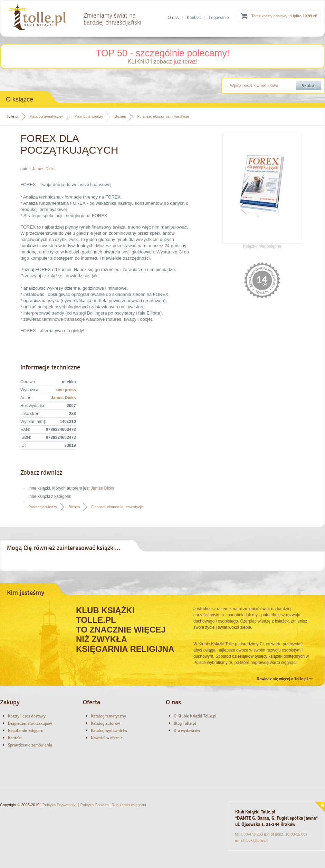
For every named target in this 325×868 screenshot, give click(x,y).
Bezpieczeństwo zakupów (30, 723)
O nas (173, 18)
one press (66, 390)
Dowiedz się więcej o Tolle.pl (285, 679)
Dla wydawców (187, 731)
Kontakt (194, 18)
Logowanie (219, 18)
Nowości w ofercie (107, 738)
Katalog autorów (105, 723)
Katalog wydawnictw (109, 731)
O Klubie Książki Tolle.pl (195, 716)
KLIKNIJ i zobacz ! (162, 62)
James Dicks (44, 169)
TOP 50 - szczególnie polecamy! (163, 53)
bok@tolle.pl (257, 840)
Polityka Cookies (94, 805)
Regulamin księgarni (26, 731)
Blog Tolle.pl (185, 723)
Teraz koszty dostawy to (284, 16)
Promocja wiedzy (89, 116)
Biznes (120, 116)
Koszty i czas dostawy (27, 716)
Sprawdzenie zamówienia (30, 745)
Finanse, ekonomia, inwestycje (163, 116)
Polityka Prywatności (60, 805)
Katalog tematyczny (46, 116)
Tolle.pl (12, 116)
